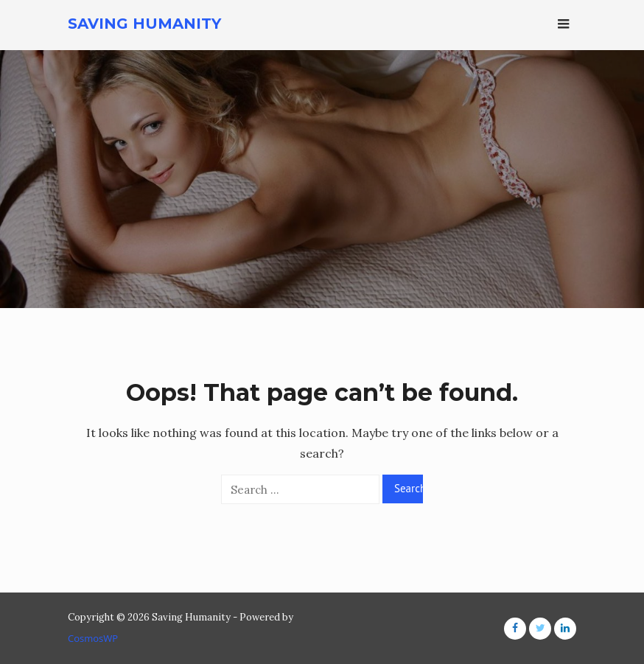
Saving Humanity (144, 24)
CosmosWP (93, 638)
